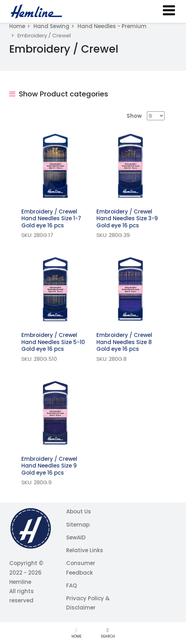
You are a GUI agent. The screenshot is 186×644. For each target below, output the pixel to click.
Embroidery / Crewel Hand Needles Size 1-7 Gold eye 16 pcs (51, 218)
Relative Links (85, 550)
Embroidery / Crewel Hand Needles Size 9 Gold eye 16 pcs (49, 466)
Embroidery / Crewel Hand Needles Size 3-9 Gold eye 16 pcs (127, 218)
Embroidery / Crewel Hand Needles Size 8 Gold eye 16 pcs (124, 342)
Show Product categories (59, 94)
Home (17, 26)
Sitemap (78, 525)
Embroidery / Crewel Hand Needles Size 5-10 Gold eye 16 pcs (53, 342)
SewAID (76, 537)
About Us (79, 511)
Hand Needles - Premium (112, 26)
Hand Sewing (51, 26)
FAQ (71, 585)
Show (134, 116)
